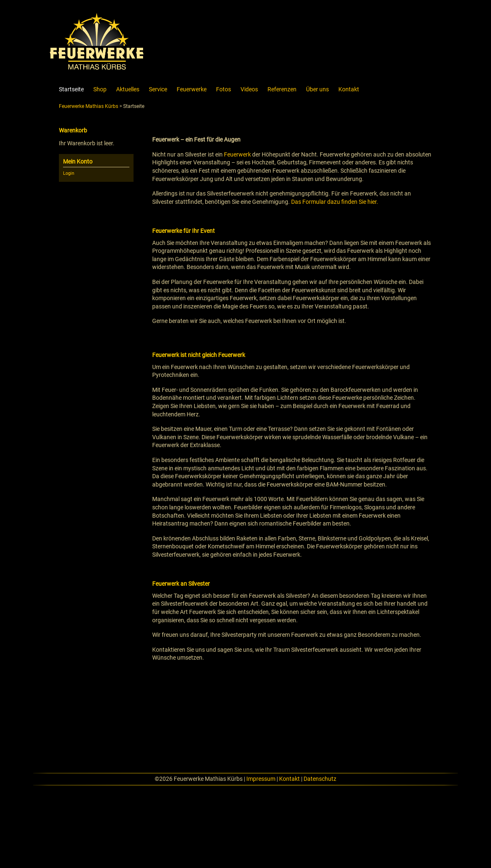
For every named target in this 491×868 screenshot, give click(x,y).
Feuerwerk (237, 154)
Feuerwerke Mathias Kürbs (89, 106)
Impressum (261, 779)
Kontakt (289, 779)
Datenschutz (320, 779)
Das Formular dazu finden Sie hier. (335, 202)
